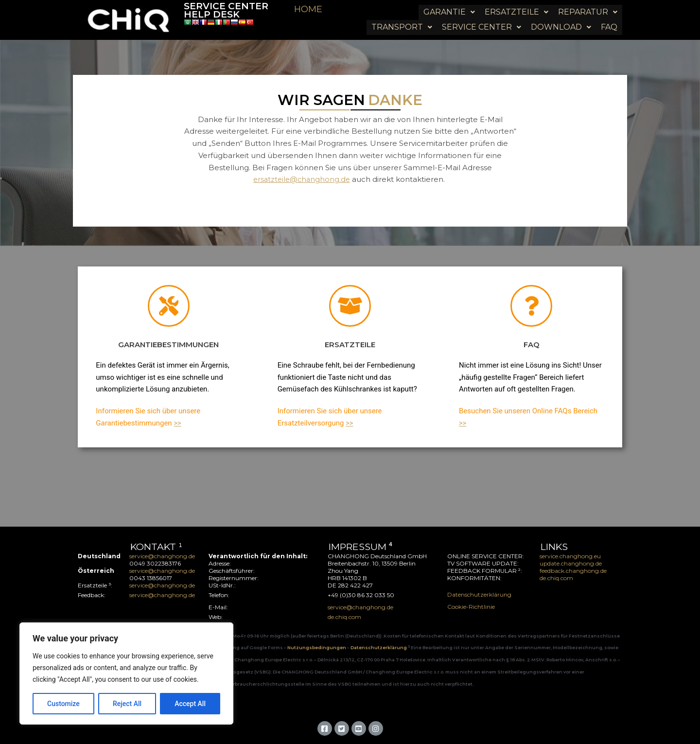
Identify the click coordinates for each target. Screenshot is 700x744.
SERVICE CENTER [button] (481, 17)
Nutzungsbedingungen (317, 647)
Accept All (190, 704)
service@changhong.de (162, 555)
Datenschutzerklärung (479, 593)
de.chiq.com (556, 577)
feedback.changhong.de (574, 570)
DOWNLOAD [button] (561, 17)
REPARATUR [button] (588, 9)
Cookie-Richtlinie (471, 606)
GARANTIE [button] (449, 9)
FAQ (609, 17)
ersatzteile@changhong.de (302, 179)
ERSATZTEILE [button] (516, 9)
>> (177, 422)
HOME (308, 9)
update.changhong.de (571, 562)
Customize (63, 704)
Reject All (127, 704)
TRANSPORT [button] (402, 17)
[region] (126, 673)
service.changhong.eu (570, 555)
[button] (449, 9)
